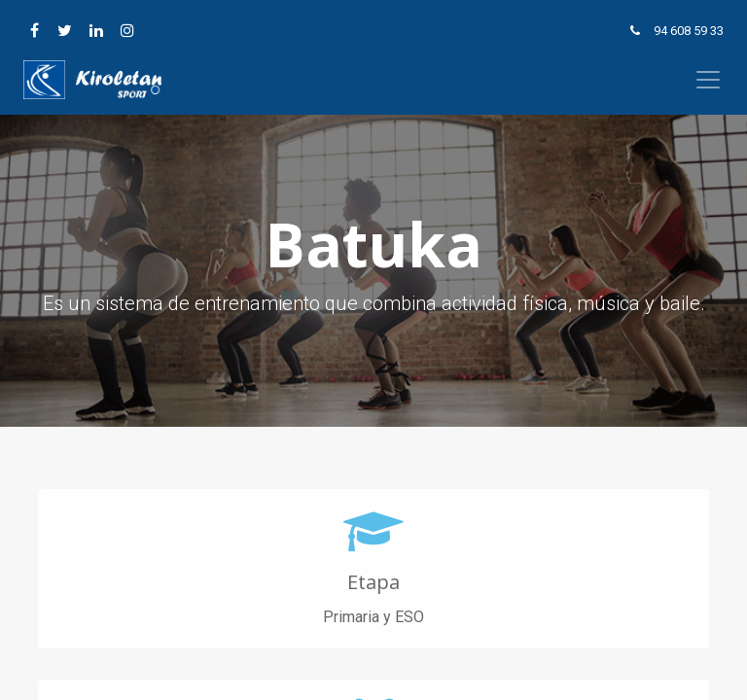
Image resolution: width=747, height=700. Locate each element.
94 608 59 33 (689, 31)
